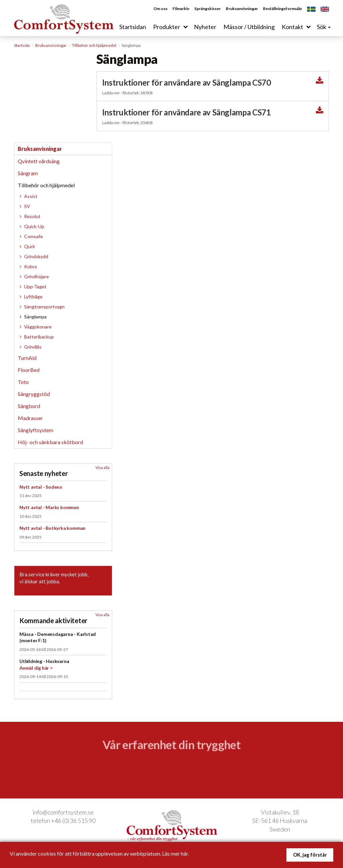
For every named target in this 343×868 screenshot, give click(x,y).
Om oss (160, 9)
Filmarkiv (181, 9)
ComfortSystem (64, 18)
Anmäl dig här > (36, 668)
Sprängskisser (208, 9)
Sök (324, 27)
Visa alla (102, 467)
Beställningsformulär (283, 9)
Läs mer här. (176, 853)
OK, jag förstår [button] (310, 855)
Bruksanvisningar (242, 9)
